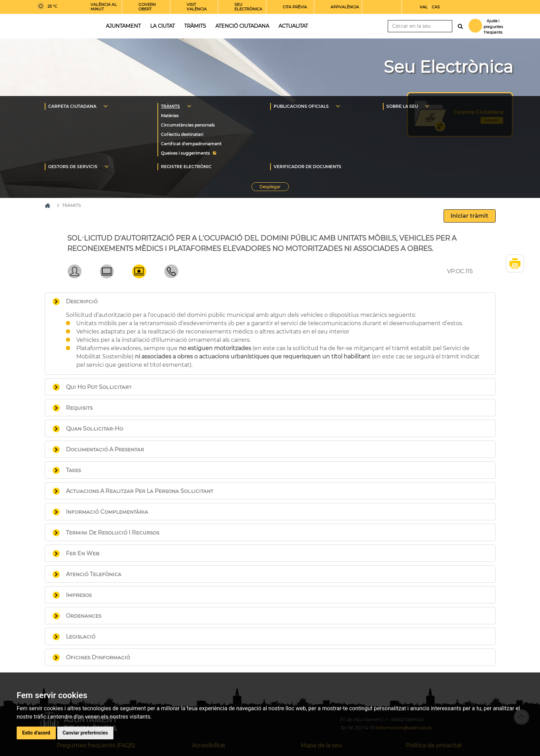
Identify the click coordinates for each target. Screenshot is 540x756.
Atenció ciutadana (242, 26)
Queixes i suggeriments (185, 153)
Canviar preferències (85, 733)
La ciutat (162, 26)
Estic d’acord (36, 733)
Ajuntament (123, 26)
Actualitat (293, 26)
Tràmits (195, 26)
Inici (65, 25)
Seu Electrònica (448, 67)
